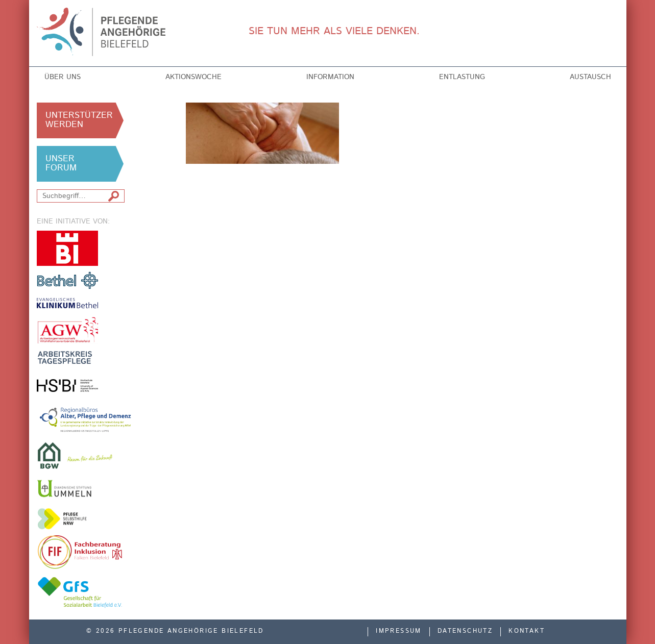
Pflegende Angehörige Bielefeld (104, 32)
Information (330, 77)
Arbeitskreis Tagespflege (67, 357)
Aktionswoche (193, 77)
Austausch (590, 77)
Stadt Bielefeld (67, 248)
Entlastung (462, 77)
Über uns (63, 77)
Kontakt (527, 631)
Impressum (399, 631)
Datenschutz (465, 631)
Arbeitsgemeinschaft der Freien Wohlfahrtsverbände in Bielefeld (67, 330)
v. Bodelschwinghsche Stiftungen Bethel (67, 280)
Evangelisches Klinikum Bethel (67, 303)
